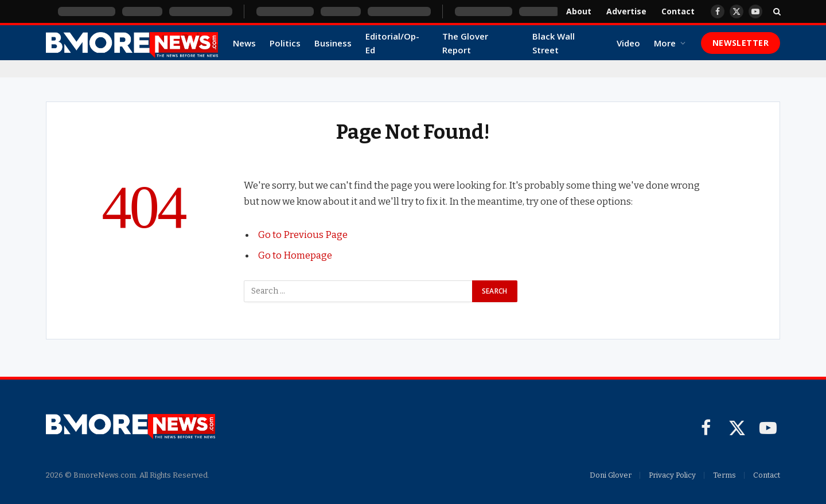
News (244, 43)
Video (628, 43)
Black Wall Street (554, 43)
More (665, 43)
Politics (285, 43)
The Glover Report (465, 43)
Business (333, 43)
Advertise (626, 11)
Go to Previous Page (303, 235)
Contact (678, 11)
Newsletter (741, 43)
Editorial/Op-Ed (392, 43)
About (579, 11)
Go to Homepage (295, 255)
